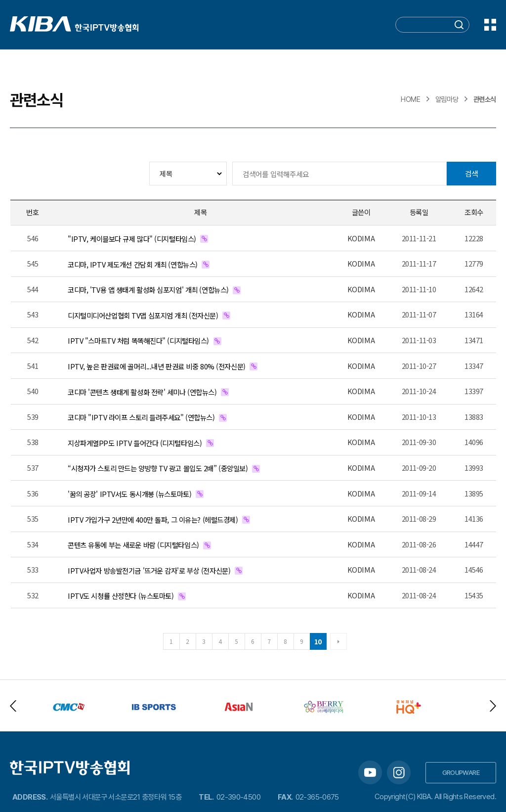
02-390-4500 (238, 797)
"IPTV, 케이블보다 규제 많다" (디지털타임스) (132, 239)
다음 (338, 641)
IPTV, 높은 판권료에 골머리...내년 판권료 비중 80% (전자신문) (157, 366)
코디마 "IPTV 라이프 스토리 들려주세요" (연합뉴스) (141, 417)
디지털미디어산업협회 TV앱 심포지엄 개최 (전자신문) (143, 315)
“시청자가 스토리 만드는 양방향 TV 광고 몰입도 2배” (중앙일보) (158, 468)
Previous (13, 706)
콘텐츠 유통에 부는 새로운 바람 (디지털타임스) (133, 545)
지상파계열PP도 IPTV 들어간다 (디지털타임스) (135, 443)
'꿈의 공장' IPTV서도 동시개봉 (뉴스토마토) (129, 494)
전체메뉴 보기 (490, 25)
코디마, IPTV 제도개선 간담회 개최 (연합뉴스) (133, 264)
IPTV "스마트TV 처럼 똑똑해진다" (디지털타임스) (138, 340)
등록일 (419, 212)
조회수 (474, 212)
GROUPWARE (461, 772)
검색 (471, 173)
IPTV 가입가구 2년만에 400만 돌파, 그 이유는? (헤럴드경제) (153, 519)
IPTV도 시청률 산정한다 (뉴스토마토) (121, 596)
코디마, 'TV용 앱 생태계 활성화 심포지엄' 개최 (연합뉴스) (148, 290)
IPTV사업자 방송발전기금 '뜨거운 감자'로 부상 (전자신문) (149, 570)
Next (493, 706)
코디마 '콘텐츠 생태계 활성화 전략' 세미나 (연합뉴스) (142, 392)
